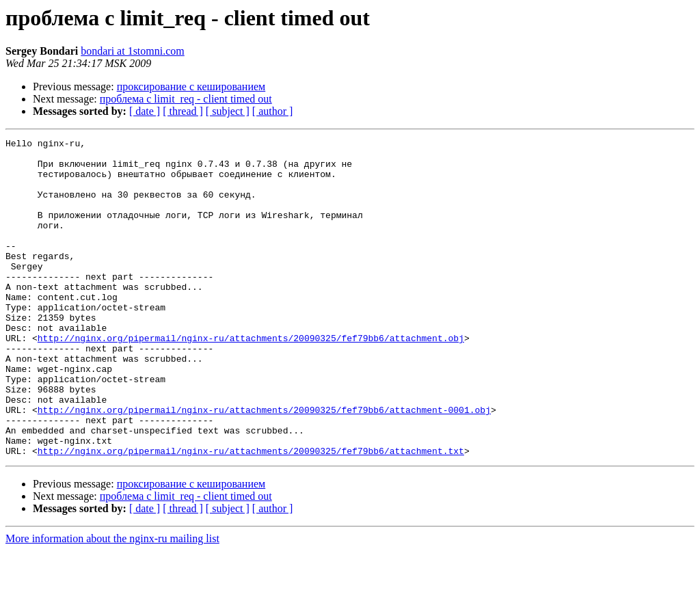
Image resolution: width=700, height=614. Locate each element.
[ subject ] (228, 111)
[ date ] (145, 111)
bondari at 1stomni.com (133, 51)
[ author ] (273, 111)
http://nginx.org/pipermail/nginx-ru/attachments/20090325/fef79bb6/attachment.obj (251, 379)
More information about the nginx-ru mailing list (112, 602)
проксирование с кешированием (191, 86)
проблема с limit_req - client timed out (186, 99)
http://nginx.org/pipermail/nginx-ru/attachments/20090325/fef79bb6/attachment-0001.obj (264, 465)
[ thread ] (183, 111)
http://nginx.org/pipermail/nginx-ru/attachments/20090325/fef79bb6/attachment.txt (251, 514)
